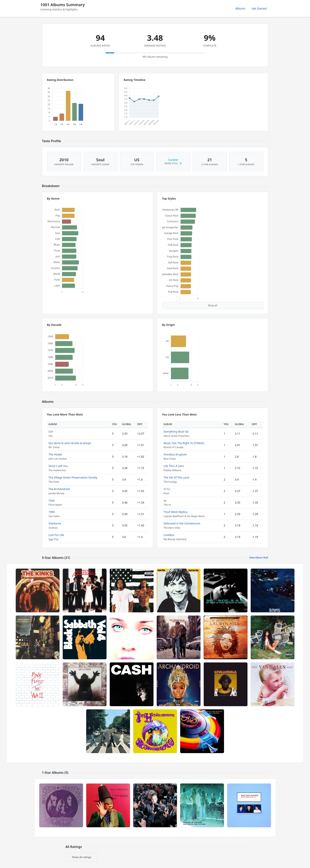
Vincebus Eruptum (175, 454)
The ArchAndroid (59, 489)
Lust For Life (56, 535)
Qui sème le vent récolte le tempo (70, 443)
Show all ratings (82, 857)
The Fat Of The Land (176, 477)
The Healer (55, 454)
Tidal (52, 501)
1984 (52, 512)
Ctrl (51, 432)
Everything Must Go (176, 432)
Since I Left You (58, 466)
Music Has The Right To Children (184, 443)
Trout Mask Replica (176, 512)
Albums (240, 8)
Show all (213, 305)
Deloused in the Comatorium (182, 523)
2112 (167, 489)
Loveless (169, 535)
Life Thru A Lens (174, 466)
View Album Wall (259, 558)
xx (165, 501)
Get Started (259, 8)
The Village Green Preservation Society (73, 477)
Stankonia (55, 523)
